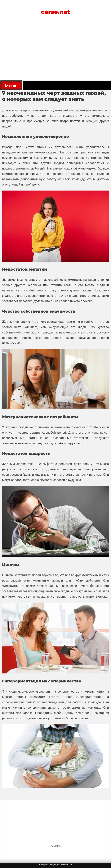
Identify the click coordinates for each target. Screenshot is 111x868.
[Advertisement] (55, 52)
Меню (11, 86)
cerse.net (55, 12)
